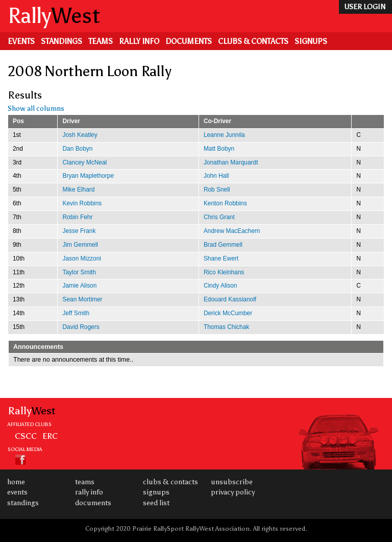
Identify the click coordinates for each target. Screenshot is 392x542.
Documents (189, 41)
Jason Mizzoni (81, 258)
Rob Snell (217, 190)
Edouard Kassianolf (230, 299)
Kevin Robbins (82, 203)
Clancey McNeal (84, 162)
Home (16, 482)
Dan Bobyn (77, 149)
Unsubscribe (232, 482)
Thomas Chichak (226, 327)
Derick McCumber (228, 313)
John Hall (216, 176)
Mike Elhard (78, 190)
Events (21, 41)
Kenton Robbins (225, 203)
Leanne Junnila (224, 135)
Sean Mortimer (82, 299)
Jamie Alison (79, 286)
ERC (50, 436)
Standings (62, 41)
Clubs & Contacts (253, 41)
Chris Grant (219, 217)
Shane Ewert (221, 258)
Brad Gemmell (223, 245)
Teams (101, 41)
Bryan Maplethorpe (88, 176)
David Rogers (81, 327)
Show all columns (36, 109)
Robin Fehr (77, 217)
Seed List (156, 503)
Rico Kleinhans (224, 272)
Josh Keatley (80, 135)
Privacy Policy (233, 492)
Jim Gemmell (80, 245)
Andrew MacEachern (232, 231)
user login (365, 7)
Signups (311, 41)
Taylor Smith (79, 272)
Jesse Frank (79, 231)
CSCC (26, 436)
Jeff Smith (76, 313)
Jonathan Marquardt (231, 162)
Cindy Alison (220, 286)
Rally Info (139, 41)
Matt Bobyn (219, 149)
